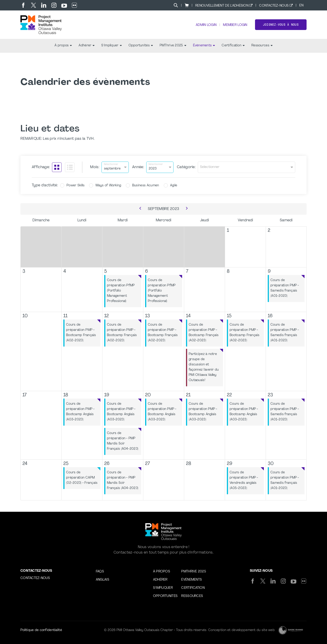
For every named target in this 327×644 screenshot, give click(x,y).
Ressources (262, 46)
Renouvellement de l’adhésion (222, 6)
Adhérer (87, 46)
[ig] (54, 5)
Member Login (235, 25)
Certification (233, 46)
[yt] (64, 6)
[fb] (23, 5)
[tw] (33, 5)
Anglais (103, 580)
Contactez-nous (274, 6)
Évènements (204, 46)
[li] (44, 5)
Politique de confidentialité (41, 630)
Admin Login (206, 25)
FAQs (100, 572)
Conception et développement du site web (242, 630)
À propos (63, 46)
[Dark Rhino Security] (291, 630)
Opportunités (141, 46)
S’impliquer (111, 46)
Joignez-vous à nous (281, 25)
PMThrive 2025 (173, 46)
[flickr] (74, 5)
